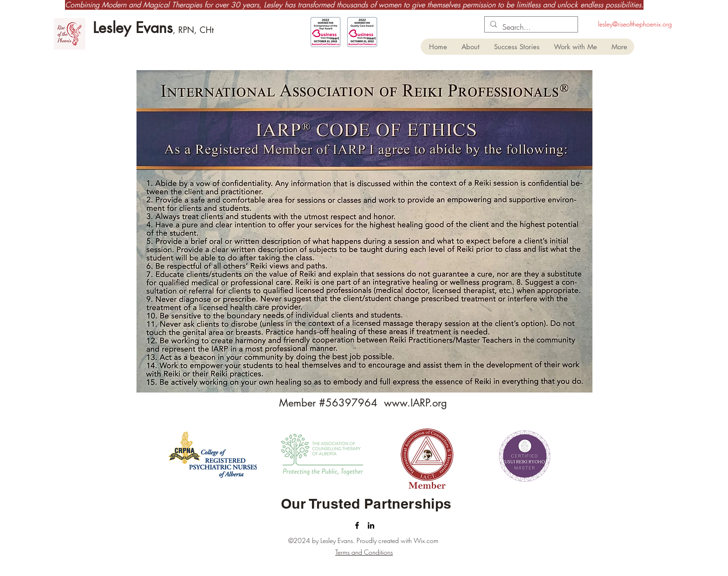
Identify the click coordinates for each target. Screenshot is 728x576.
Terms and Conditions (364, 552)
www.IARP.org (416, 403)
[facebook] (357, 525)
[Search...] (530, 27)
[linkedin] (371, 525)
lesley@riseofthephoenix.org (635, 24)
